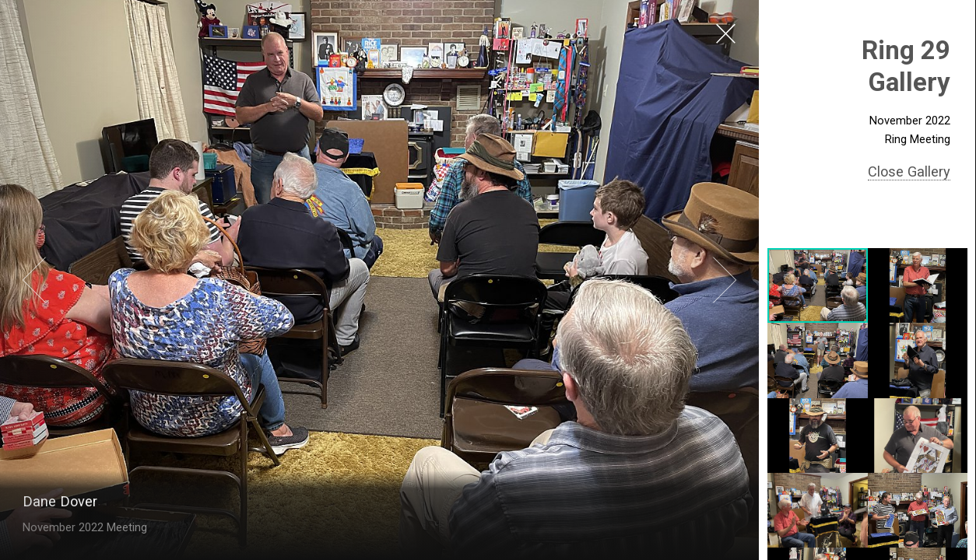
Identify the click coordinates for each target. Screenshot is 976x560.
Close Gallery (909, 171)
